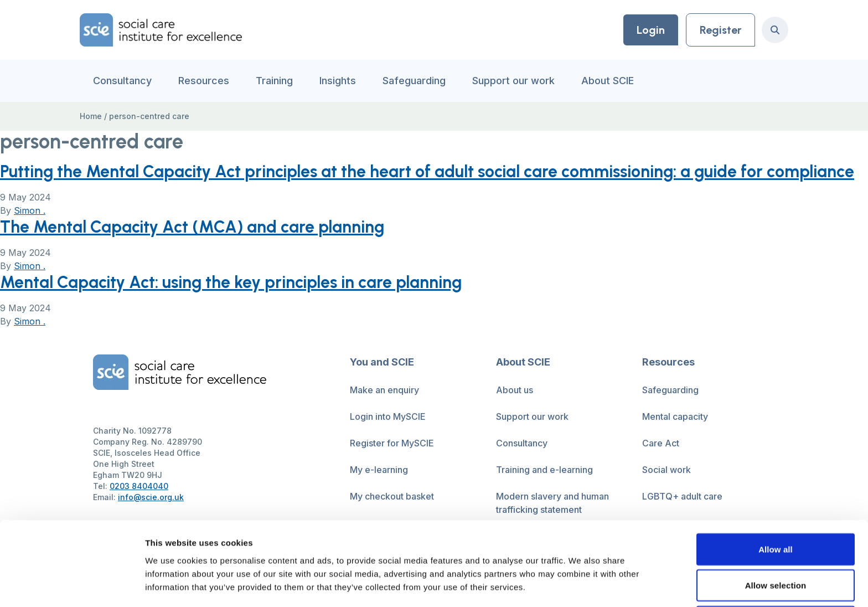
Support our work (513, 81)
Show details (581, 585)
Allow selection (776, 507)
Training (274, 81)
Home (91, 116)
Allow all (776, 470)
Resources (204, 81)
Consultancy (122, 81)
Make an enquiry (384, 390)
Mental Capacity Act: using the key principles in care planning (231, 282)
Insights (338, 81)
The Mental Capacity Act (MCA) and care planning (192, 227)
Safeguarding (414, 81)
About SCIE (608, 81)
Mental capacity (675, 416)
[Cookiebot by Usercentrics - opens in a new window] (72, 585)
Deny (775, 543)
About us (515, 390)
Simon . (30, 210)
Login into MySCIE (388, 416)
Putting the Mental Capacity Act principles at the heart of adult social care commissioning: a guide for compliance (427, 171)
